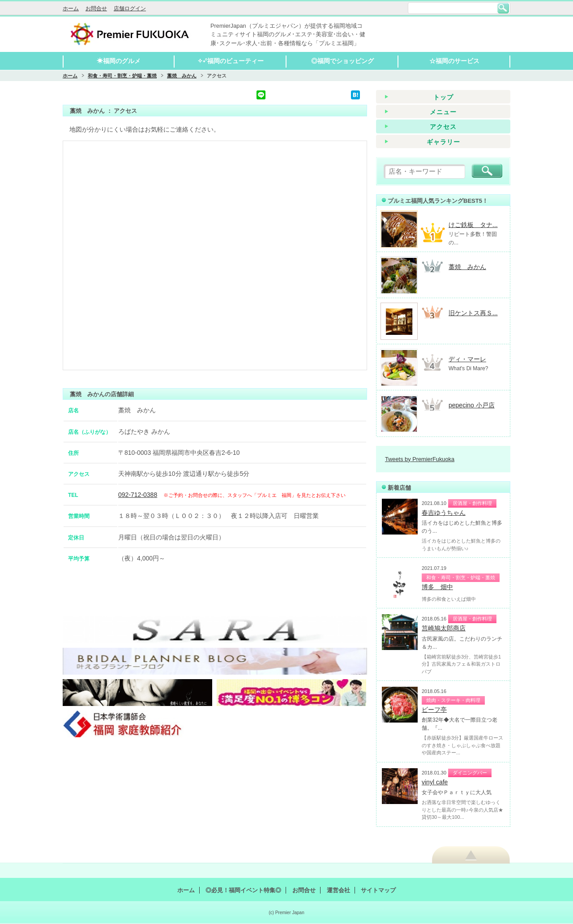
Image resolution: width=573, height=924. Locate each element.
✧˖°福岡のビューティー (231, 61)
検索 (503, 8)
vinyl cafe (435, 782)
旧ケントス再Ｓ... (473, 313)
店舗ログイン (130, 9)
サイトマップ (378, 890)
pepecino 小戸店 (472, 405)
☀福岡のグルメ (119, 61)
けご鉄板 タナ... (473, 225)
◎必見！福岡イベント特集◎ (243, 890)
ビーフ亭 (434, 710)
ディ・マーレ (467, 359)
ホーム (71, 9)
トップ (443, 97)
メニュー (443, 112)
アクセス (443, 127)
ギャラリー (443, 142)
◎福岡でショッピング (342, 61)
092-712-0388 (138, 495)
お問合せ (96, 9)
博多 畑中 (437, 587)
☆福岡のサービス (454, 61)
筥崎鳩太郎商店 (444, 628)
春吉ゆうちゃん (444, 513)
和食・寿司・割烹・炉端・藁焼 (122, 76)
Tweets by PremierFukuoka (420, 459)
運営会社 (338, 890)
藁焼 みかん (182, 76)
